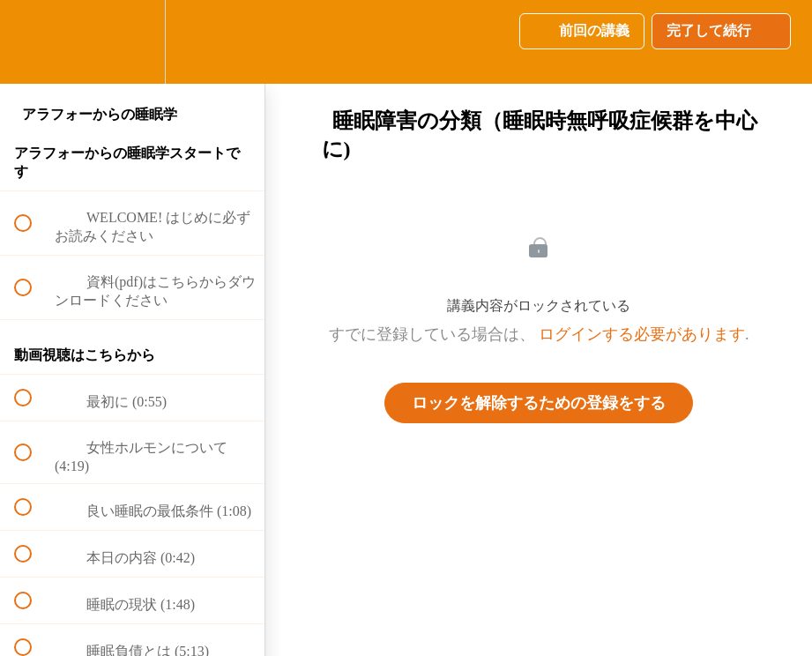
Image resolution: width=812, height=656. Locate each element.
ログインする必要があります (642, 334)
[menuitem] (132, 42)
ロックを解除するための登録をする (539, 403)
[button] (33, 42)
